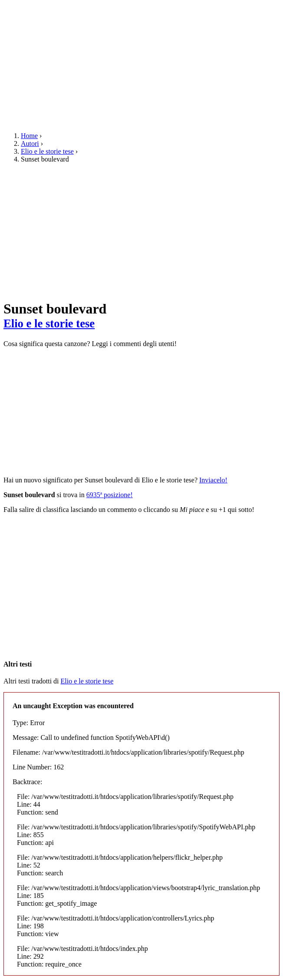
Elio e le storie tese (47, 151)
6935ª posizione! (110, 495)
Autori (30, 144)
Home (29, 136)
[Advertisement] (141, 64)
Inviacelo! (213, 480)
